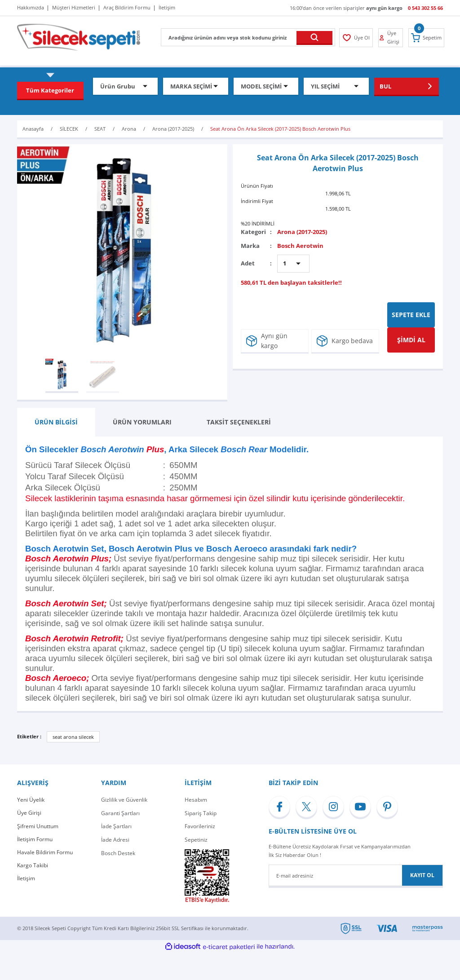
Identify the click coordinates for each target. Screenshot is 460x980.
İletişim (26, 880)
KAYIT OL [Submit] (422, 875)
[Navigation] (50, 90)
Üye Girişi (29, 813)
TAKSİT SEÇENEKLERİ (239, 422)
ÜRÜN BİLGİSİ (56, 422)
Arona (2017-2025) (302, 232)
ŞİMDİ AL (411, 340)
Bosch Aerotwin (300, 246)
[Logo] (79, 37)
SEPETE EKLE (411, 315)
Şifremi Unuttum (38, 826)
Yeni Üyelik (31, 800)
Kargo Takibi (33, 866)
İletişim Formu (35, 840)
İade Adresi (115, 840)
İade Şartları (116, 826)
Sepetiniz (196, 840)
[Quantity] (293, 264)
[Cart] (427, 38)
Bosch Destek (118, 853)
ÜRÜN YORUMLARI (142, 422)
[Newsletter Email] (356, 875)
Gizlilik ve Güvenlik (124, 800)
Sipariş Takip (201, 813)
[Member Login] (356, 38)
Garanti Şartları (120, 813)
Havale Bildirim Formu (45, 853)
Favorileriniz (200, 826)
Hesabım (196, 800)
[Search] (248, 37)
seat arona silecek (73, 737)
